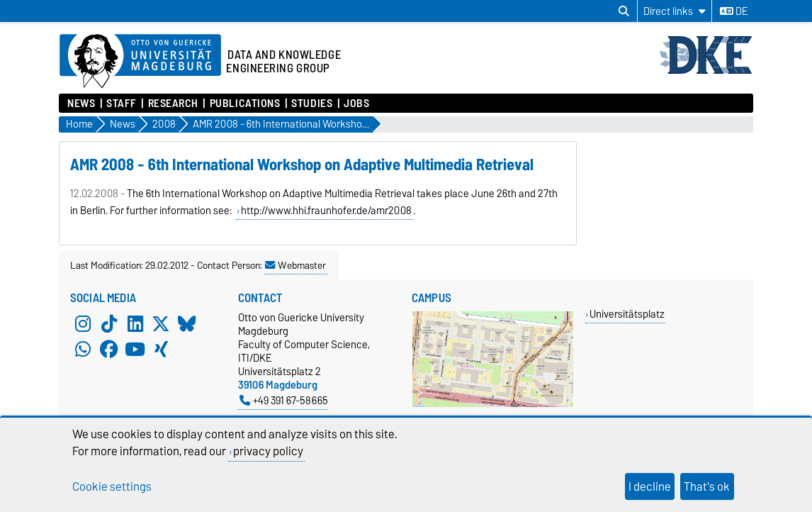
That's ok (707, 486)
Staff (122, 104)
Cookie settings (112, 486)
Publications (245, 104)
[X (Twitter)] (161, 323)
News (81, 104)
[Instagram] (83, 323)
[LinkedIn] (135, 323)
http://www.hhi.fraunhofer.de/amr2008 (326, 211)
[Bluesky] (187, 323)
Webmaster (295, 265)
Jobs (356, 104)
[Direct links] (675, 11)
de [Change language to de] (734, 11)
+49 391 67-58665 (284, 400)
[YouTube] (135, 349)
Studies (312, 104)
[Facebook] (109, 349)
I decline (650, 486)
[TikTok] (109, 323)
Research (173, 104)
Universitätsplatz (627, 314)
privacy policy (268, 451)
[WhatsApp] (83, 349)
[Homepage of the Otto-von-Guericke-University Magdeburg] (140, 62)
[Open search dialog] (624, 11)
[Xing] (161, 349)
